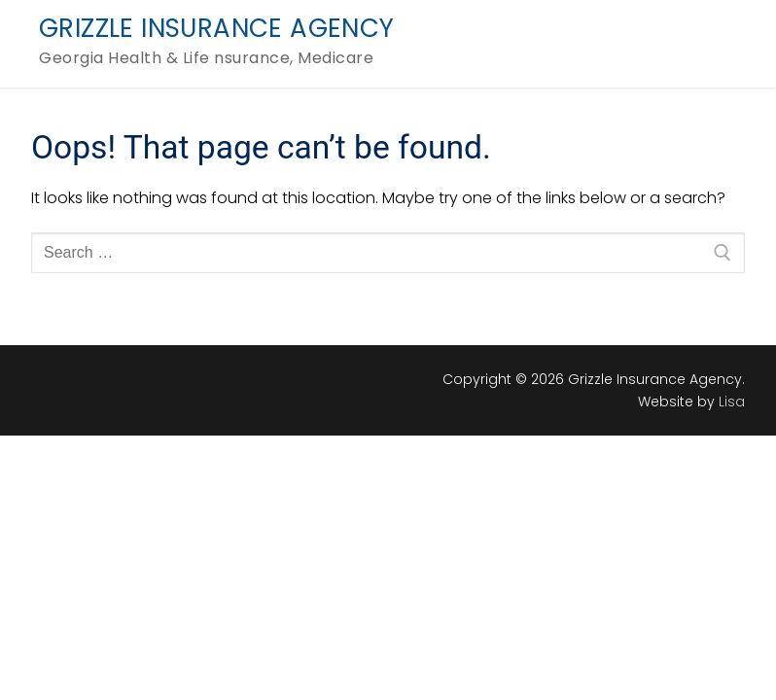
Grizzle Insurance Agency (217, 29)
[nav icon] (706, 44)
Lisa (732, 402)
